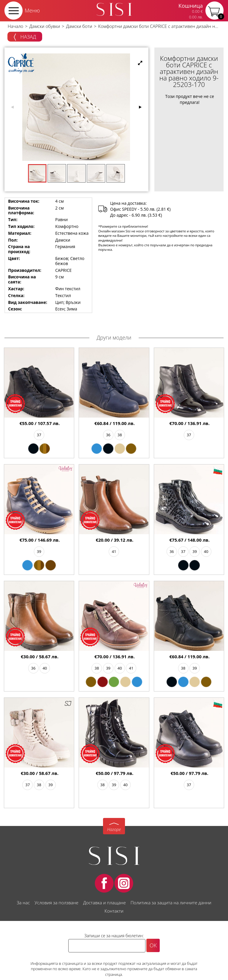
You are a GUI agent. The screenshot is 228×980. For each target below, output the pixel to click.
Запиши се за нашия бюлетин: (114, 936)
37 (39, 435)
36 (108, 435)
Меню (32, 10)
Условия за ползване (57, 903)
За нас (23, 903)
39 (39, 551)
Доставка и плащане (104, 903)
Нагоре (114, 829)
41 (114, 551)
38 (120, 435)
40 (206, 551)
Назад (25, 37)
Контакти (114, 911)
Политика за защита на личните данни (171, 903)
